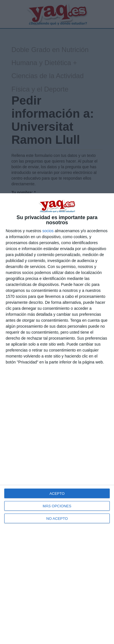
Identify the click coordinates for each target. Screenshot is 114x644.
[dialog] (57, 419)
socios (48, 231)
